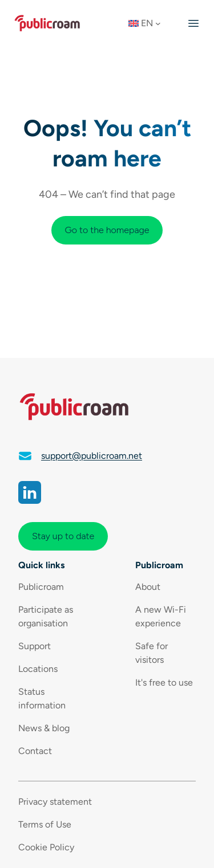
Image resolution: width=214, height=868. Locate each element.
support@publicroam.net (92, 456)
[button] (148, 23)
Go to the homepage (107, 230)
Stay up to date (63, 536)
